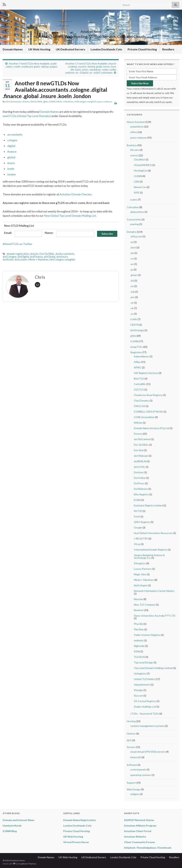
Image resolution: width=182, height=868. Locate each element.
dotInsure (62, 257)
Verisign (138, 690)
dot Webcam (141, 456)
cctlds (134, 319)
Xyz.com (138, 696)
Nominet (139, 610)
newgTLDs (92, 102)
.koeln (11, 169)
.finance (12, 151)
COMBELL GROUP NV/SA (148, 412)
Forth (137, 516)
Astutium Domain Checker (76, 194)
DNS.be (138, 423)
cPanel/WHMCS (143, 165)
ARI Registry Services (146, 373)
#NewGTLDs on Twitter (18, 244)
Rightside (139, 646)
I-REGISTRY (141, 539)
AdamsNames (141, 356)
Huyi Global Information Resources (153, 533)
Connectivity (134, 219)
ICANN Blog (10, 831)
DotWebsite (141, 489)
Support (131, 783)
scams (134, 200)
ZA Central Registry (145, 701)
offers (134, 132)
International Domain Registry (151, 550)
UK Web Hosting (39, 49)
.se (132, 303)
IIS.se (137, 544)
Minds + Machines (65, 102)
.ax (132, 242)
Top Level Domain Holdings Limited (153, 668)
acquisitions (137, 127)
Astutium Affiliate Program (140, 826)
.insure (11, 163)
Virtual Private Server (76, 842)
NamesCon (140, 187)
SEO (129, 740)
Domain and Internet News (19, 820)
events (134, 155)
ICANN (52, 102)
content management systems (147, 726)
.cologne (12, 140)
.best (133, 247)
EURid (137, 500)
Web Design (134, 789)
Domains (17, 102)
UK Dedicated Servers (70, 49)
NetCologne (80, 102)
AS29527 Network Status (139, 820)
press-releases (105, 102)
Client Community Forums (140, 842)
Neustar (138, 599)
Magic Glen (140, 574)
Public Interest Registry (147, 635)
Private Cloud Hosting (142, 49)
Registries (136, 352)
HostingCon (141, 170)
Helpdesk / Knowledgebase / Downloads (148, 848)
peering (135, 224)
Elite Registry (141, 494)
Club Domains (141, 401)
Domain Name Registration (79, 820)
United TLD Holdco (144, 679)
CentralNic (140, 384)
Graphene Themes (27, 864)
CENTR (134, 325)
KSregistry (140, 563)
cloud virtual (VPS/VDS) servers (148, 752)
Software (132, 765)
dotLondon (21, 260)
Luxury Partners (143, 569)
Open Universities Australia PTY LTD (155, 616)
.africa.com (136, 236)
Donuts (26, 102)
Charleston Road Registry (148, 395)
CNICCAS (139, 406)
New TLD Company (145, 605)
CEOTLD (139, 389)
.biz (132, 253)
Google (138, 527)
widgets (135, 794)
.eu (132, 264)
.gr (132, 269)
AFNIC (138, 367)
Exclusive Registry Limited (148, 505)
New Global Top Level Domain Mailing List (70, 216)
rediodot (139, 640)
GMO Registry (142, 522)
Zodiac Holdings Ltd (145, 707)
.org (132, 292)
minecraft (136, 757)
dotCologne (10, 257)
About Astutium (136, 122)
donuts (34, 254)
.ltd (132, 281)
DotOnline (140, 478)
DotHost (139, 472)
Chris (8, 102)
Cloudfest (139, 159)
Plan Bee (139, 629)
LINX (137, 182)
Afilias (137, 362)
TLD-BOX (139, 657)
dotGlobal (50, 257)
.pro (132, 297)
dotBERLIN (140, 461)
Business (132, 145)
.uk (132, 308)
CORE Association (144, 417)
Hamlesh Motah (12, 826)
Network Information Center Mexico (154, 591)
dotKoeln (8, 260)
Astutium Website (135, 837)
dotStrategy (137, 330)
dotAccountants (65, 254)
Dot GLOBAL (36, 102)
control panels (138, 769)
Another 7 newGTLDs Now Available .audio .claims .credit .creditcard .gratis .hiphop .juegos (31, 65)
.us (132, 314)
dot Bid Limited (142, 439)
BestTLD (139, 378)
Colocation (133, 207)
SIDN (137, 651)
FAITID (138, 511)
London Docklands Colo (106, 49)
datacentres (137, 212)
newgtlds (70, 260)
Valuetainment (142, 685)
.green (134, 275)
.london (11, 174)
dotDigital (23, 257)
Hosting (131, 721)
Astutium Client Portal (138, 831)
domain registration (18, 254)
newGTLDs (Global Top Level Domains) (27, 116)
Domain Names (13, 49)
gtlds (46, 102)
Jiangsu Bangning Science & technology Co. (149, 556)
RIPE (137, 193)
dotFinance (36, 257)
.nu (132, 286)
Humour (131, 733)
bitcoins (135, 150)
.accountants (15, 134)
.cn (132, 258)
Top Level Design (143, 662)
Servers (131, 747)
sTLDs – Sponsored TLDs (144, 714)
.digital (11, 146)
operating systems (141, 775)
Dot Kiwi (139, 450)
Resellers (168, 49)
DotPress (139, 483)
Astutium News (91, 31)
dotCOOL (139, 467)
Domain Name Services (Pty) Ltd (152, 428)
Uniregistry (140, 673)
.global (11, 157)
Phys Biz (138, 624)
